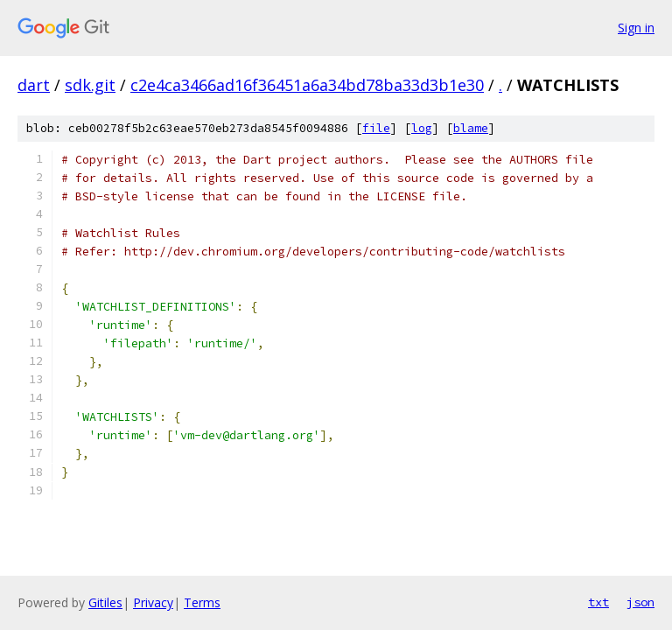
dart (34, 85)
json (640, 602)
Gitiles (105, 602)
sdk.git (90, 85)
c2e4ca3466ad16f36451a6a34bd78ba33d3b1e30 (307, 85)
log (422, 128)
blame (471, 128)
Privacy (153, 602)
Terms (202, 602)
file (376, 128)
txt (598, 602)
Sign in (636, 28)
